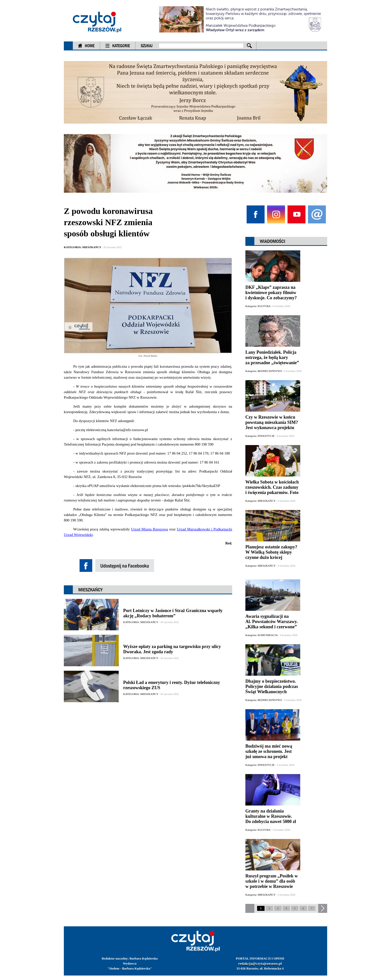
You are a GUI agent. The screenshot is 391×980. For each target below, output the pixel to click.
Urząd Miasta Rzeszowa (150, 529)
